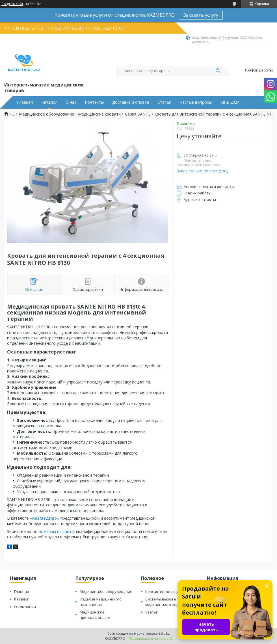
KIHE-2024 (230, 102)
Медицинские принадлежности (95, 615)
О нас (71, 102)
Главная (25, 102)
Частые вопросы (196, 102)
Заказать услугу (201, 15)
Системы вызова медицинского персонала (168, 602)
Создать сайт (12, 4)
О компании (25, 607)
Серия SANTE (138, 114)
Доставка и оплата (131, 102)
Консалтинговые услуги (166, 591)
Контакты (94, 102)
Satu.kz (164, 633)
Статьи (164, 102)
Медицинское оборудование (46, 114)
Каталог (49, 102)
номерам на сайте (56, 531)
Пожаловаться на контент (151, 638)
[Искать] (218, 71)
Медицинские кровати (99, 114)
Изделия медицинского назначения (101, 602)
